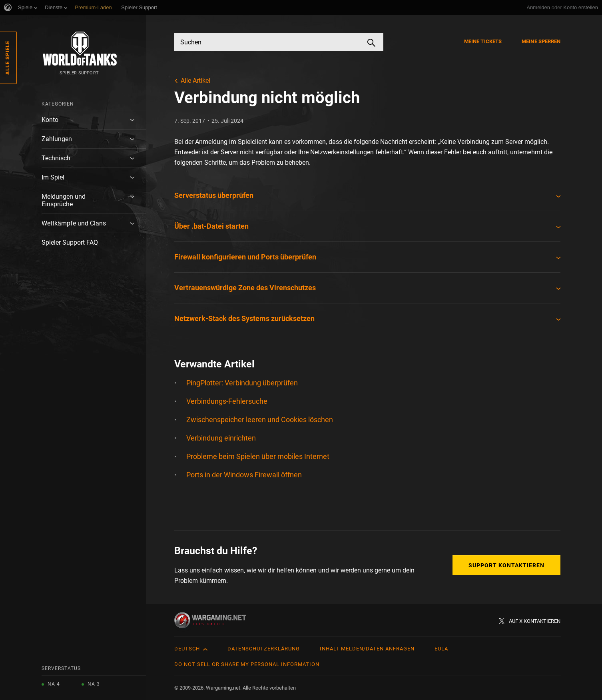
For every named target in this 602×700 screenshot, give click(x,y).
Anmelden (538, 7)
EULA (441, 649)
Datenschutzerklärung (264, 649)
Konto (50, 120)
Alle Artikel (195, 81)
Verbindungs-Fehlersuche (227, 401)
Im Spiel (53, 177)
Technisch (56, 158)
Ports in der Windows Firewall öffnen (244, 475)
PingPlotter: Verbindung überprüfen (242, 383)
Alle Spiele (7, 58)
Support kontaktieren (506, 565)
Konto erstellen (581, 7)
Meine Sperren (541, 41)
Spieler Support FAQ (70, 242)
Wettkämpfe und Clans (74, 223)
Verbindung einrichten (221, 438)
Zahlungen (57, 139)
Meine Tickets (483, 41)
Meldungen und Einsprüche (64, 200)
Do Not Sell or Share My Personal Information (247, 664)
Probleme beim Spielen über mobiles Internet (258, 456)
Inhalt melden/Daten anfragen (367, 649)
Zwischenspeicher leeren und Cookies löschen (260, 420)
